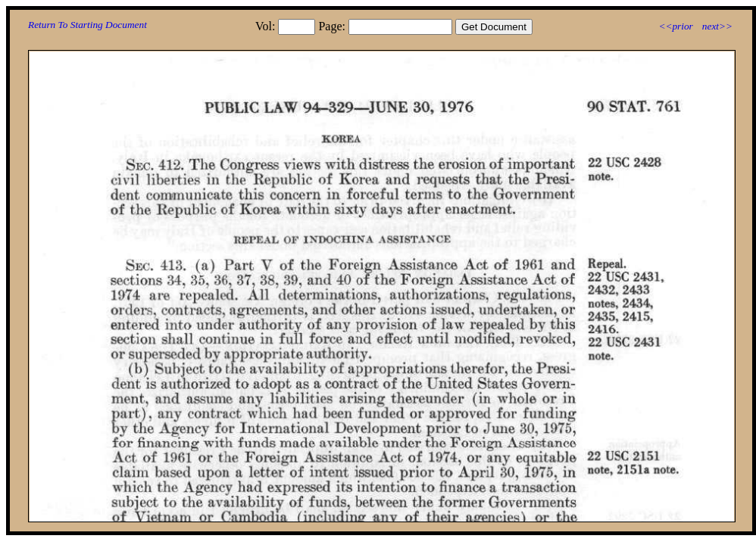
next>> (717, 26)
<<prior (675, 26)
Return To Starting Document (87, 25)
